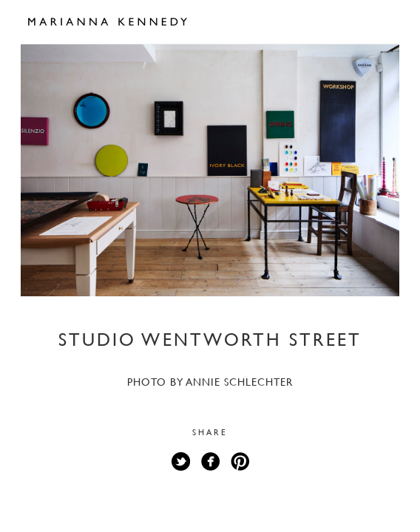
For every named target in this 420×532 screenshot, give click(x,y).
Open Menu (382, 21)
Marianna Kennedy (107, 22)
